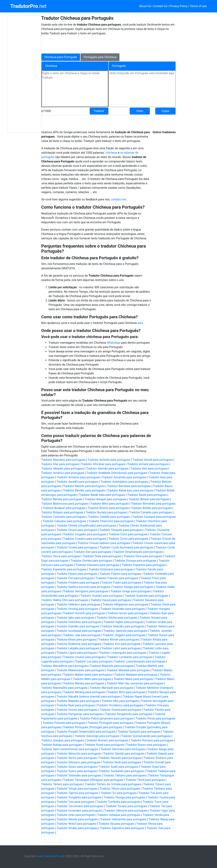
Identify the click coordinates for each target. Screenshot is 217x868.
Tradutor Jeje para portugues (82, 635)
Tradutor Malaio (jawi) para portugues (87, 675)
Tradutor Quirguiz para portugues (63, 740)
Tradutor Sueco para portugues (77, 771)
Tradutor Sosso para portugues (77, 767)
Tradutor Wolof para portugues (77, 824)
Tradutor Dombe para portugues (91, 561)
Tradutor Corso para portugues (128, 539)
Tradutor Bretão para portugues (151, 508)
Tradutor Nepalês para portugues (78, 701)
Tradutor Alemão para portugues (107, 469)
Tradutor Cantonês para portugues (64, 517)
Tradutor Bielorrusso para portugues (65, 504)
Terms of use (198, 6)
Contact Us (160, 6)
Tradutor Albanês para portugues (63, 469)
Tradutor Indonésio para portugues (79, 622)
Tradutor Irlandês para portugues (78, 626)
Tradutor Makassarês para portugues (81, 670)
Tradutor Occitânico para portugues (120, 705)
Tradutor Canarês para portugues (151, 512)
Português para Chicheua (100, 57)
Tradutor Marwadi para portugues (112, 688)
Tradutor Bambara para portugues (129, 486)
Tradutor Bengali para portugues (106, 499)
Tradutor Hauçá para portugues (111, 600)
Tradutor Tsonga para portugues (124, 797)
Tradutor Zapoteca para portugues (122, 828)
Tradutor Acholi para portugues (152, 460)
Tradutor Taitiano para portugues (125, 775)
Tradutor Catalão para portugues (109, 517)
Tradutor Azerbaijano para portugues (124, 482)
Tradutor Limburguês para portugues (123, 653)
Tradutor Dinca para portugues (61, 556)
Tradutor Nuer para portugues (76, 705)
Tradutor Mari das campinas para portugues (135, 683)
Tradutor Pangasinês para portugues (129, 714)
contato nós (119, 199)
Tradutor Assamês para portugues (124, 477)
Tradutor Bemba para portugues (62, 499)
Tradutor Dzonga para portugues (135, 561)
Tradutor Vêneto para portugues (77, 819)
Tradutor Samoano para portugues (123, 749)
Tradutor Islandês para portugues (123, 626)
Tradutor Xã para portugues (116, 824)
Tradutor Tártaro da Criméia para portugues (113, 784)
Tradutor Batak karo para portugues (130, 490)
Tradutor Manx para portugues (133, 679)
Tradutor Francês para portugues (117, 578)
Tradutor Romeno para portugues (152, 740)
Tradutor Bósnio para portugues (108, 508)
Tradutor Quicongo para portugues (97, 736)
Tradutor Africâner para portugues (103, 464)
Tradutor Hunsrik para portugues (84, 613)
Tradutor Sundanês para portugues (122, 771)
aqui (140, 323)
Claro (140, 111)
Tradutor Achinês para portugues (109, 460)
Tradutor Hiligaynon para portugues (126, 604)
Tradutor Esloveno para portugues (97, 565)
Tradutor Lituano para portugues (84, 657)
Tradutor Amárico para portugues (63, 473)
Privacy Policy (179, 6)
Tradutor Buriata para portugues (106, 512)
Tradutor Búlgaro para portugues (62, 512)
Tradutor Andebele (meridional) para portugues (117, 473)
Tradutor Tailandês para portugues (79, 775)
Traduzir (99, 111)
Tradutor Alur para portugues (149, 469)
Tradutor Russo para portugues (146, 745)
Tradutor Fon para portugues (75, 578)
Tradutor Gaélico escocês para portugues (83, 587)
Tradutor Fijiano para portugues (77, 574)
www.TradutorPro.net (51, 856)
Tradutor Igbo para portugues (76, 618)
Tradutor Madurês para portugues (112, 666)
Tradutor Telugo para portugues (77, 789)
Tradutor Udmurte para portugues (126, 811)
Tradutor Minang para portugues (84, 692)
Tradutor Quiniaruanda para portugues (146, 736)
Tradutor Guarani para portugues (101, 596)
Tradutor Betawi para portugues (149, 499)
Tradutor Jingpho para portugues (124, 635)
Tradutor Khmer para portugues (118, 640)
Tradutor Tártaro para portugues (62, 784)
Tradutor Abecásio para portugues (63, 460)
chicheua (112, 153)
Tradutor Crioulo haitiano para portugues (104, 543)
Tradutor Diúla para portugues (102, 556)
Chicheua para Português (61, 57)
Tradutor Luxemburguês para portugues (140, 661)
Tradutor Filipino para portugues (120, 574)
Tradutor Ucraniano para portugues (79, 811)
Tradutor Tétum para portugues (120, 789)
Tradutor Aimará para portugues (148, 464)
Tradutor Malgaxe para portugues (136, 675)
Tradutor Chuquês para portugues (121, 530)
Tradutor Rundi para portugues (104, 745)
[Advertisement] (24, 74)
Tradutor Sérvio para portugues (77, 758)
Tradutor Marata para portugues (84, 683)
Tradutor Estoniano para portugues (111, 569)
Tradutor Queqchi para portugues (139, 732)
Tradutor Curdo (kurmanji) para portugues (126, 547)
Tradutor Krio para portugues (122, 644)
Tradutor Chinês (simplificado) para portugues (86, 526)
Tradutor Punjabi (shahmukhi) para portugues (86, 732)
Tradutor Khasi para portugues (76, 640)
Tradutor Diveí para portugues (143, 556)
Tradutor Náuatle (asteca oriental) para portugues (89, 697)
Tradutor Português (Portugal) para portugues (93, 727)
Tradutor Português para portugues (110, 723)
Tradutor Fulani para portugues (121, 583)
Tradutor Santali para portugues (124, 754)
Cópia (165, 111)
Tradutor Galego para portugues (133, 587)
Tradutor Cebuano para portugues (64, 521)
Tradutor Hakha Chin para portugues (65, 600)
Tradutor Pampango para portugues (80, 714)
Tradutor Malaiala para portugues (128, 670)
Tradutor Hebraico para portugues (79, 604)
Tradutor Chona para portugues (77, 530)
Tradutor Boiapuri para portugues (64, 508)
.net (28, 6)
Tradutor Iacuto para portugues (128, 613)
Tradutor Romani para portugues (107, 740)
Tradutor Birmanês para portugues (153, 504)
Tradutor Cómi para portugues (128, 534)
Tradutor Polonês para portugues (64, 723)
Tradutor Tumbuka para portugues (119, 802)
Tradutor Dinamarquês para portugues (138, 552)
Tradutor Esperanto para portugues (64, 569)
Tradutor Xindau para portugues (77, 828)
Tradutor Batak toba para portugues (102, 495)
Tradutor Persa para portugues (156, 718)
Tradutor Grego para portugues (131, 591)
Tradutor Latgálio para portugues (78, 648)
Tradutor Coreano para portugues (85, 539)
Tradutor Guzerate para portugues (146, 596)
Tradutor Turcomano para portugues (80, 806)
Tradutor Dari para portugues (93, 552)
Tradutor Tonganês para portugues (79, 797)
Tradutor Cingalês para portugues (85, 534)
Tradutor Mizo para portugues (126, 692)
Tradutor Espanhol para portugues (144, 565)
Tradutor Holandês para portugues (123, 609)
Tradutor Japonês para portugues (125, 631)
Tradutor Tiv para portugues (118, 793)
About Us (145, 6)
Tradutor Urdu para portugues (76, 815)
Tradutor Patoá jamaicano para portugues (106, 718)
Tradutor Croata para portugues (77, 547)
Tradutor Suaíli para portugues (119, 767)
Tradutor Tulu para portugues (75, 802)
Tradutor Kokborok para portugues (79, 644)
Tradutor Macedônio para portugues (65, 666)
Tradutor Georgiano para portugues (86, 591)
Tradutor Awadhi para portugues (78, 482)
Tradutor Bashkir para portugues (84, 490)
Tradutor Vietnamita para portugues (123, 819)
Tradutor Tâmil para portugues (145, 780)
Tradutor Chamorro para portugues (111, 521)
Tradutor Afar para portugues (60, 464)
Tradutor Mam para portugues (92, 679)
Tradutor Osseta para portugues (120, 710)
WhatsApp (114, 343)
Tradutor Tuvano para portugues (126, 806)
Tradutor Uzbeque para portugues (119, 815)
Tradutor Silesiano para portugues (79, 762)
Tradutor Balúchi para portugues (84, 486)
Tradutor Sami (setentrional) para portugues (70, 749)
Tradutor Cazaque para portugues (154, 517)
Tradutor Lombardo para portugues (130, 657)
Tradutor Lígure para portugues (77, 653)
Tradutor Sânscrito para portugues (79, 754)
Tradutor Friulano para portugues (78, 583)
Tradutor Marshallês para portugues (65, 688)
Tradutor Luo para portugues (94, 661)
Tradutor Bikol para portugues (110, 504)
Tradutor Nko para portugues (120, 701)
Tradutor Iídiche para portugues (117, 618)
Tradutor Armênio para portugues (78, 477)
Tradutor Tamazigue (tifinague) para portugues (93, 780)
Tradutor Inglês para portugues (124, 622)
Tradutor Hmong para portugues (78, 609)
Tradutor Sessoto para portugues (120, 758)
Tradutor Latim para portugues (121, 648)
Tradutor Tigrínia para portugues (78, 793)
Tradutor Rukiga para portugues (62, 745)
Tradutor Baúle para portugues (147, 495)
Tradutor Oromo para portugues (77, 710)
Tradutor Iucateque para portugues (79, 631)
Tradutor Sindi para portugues (122, 762)
